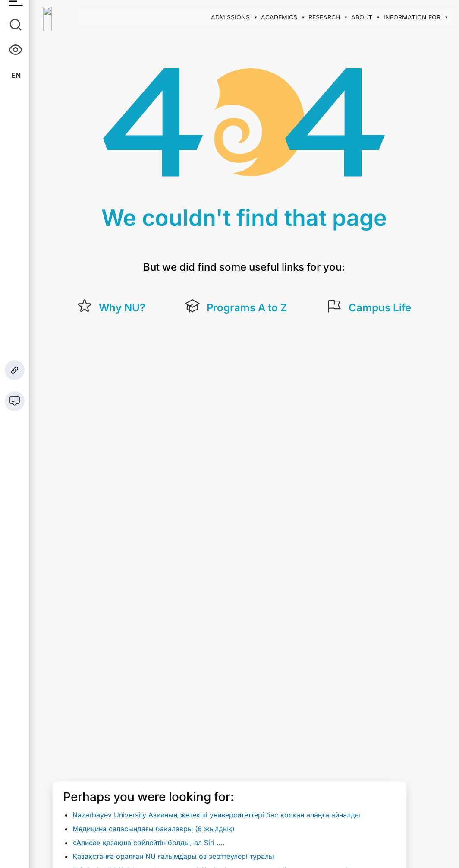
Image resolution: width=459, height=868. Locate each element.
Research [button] (329, 17)
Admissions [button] (235, 17)
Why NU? (122, 308)
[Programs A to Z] (192, 306)
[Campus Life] (334, 306)
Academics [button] (283, 17)
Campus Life (380, 308)
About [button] (366, 17)
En (16, 75)
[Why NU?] (85, 306)
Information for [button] (416, 17)
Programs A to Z (247, 308)
